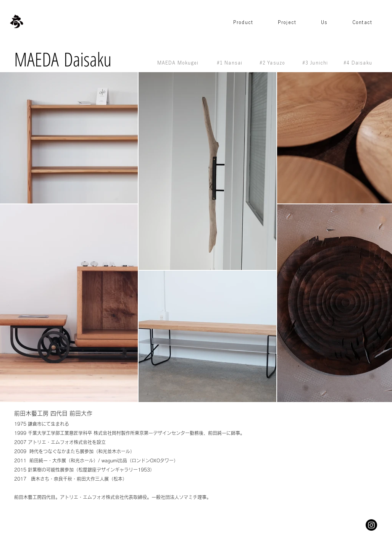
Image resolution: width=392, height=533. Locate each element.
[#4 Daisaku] (359, 63)
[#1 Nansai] (231, 63)
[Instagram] (371, 525)
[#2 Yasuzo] (273, 63)
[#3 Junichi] (316, 63)
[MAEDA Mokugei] (179, 63)
